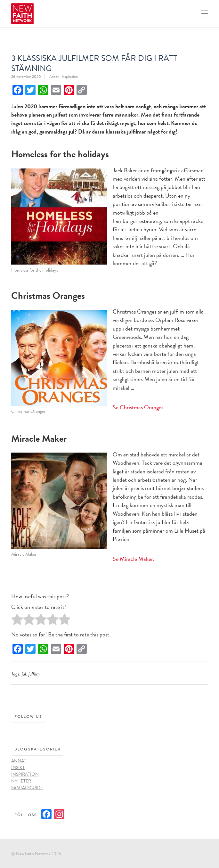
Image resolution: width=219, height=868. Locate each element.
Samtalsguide (27, 788)
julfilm (34, 674)
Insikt (18, 768)
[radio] (17, 621)
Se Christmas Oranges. (139, 407)
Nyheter (21, 781)
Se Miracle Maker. (134, 559)
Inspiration (70, 77)
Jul (24, 674)
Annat (54, 77)
